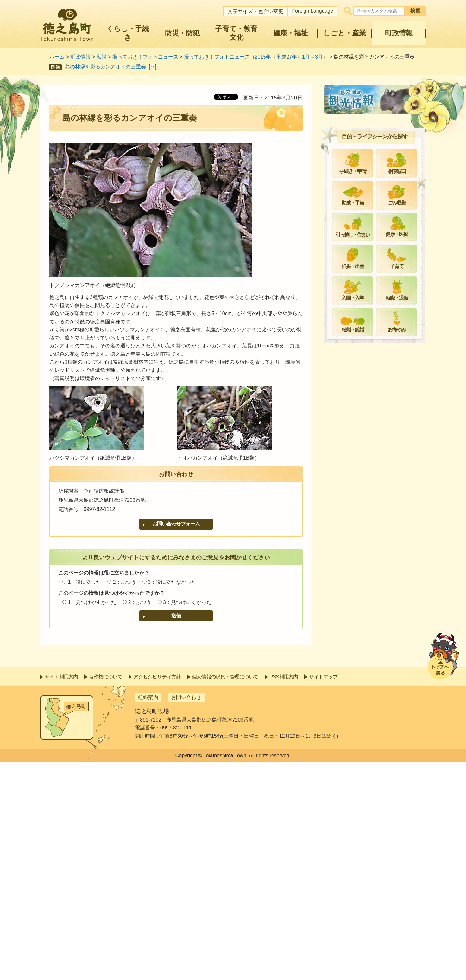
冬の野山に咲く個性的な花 (365, 394)
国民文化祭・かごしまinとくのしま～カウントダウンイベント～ (377, 577)
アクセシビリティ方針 (157, 894)
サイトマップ (323, 894)
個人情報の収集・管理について (225, 894)
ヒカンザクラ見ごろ (358, 221)
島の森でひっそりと (358, 356)
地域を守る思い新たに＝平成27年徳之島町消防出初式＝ (378, 180)
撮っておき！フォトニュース (145, 57)
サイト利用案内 (61, 894)
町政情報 (80, 57)
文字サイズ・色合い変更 (255, 11)
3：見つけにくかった (187, 602)
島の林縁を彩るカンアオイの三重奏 (105, 67)
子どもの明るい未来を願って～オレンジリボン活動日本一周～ (378, 450)
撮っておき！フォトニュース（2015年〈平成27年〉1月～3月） (256, 57)
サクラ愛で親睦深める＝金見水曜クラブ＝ (378, 314)
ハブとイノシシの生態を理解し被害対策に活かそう (378, 517)
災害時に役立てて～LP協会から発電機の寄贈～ (376, 428)
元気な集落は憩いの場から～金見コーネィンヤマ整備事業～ (378, 135)
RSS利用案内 (284, 894)
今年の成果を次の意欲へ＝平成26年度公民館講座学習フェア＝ (378, 202)
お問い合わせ (186, 915)
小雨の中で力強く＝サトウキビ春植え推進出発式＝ (378, 292)
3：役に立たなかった (172, 582)
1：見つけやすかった (92, 602)
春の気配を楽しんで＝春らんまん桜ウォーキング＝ (378, 270)
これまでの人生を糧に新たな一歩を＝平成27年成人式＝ (378, 158)
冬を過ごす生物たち (358, 409)
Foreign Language (312, 11)
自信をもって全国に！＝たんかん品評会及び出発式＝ (378, 337)
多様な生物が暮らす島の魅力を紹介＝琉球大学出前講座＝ (378, 495)
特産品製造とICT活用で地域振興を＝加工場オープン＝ (377, 472)
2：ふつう (125, 582)
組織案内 (148, 915)
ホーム (57, 57)
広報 (101, 57)
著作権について (106, 894)
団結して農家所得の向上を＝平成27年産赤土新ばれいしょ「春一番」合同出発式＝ (378, 244)
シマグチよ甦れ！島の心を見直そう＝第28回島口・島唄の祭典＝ (378, 375)
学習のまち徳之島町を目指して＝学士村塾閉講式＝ (378, 555)
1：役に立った (84, 582)
